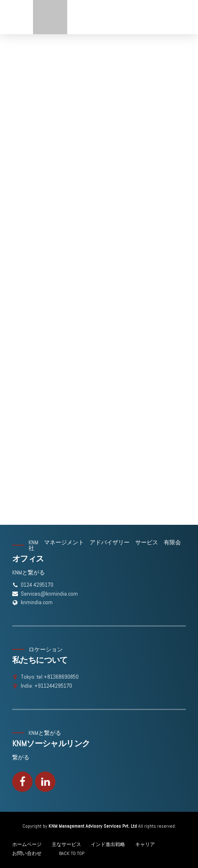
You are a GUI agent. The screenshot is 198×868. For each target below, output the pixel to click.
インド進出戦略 (108, 844)
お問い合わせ (27, 853)
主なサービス (66, 844)
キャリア (145, 844)
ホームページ (27, 844)
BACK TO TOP (72, 853)
